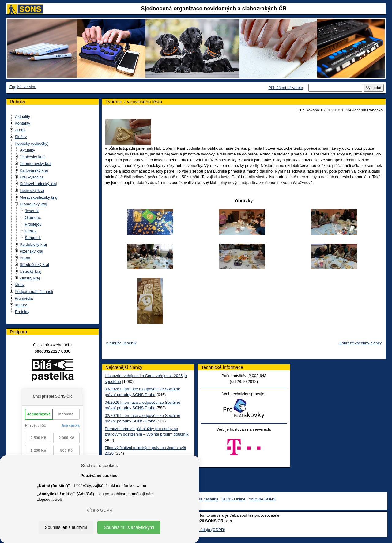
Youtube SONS (262, 499)
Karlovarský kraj (34, 170)
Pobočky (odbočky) (32, 143)
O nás (20, 130)
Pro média (24, 298)
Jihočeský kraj (32, 157)
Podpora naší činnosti (34, 292)
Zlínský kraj (30, 278)
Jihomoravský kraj (36, 164)
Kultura (21, 305)
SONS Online (234, 499)
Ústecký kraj (30, 271)
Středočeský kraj (34, 265)
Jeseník (32, 211)
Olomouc (33, 217)
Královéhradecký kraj (38, 184)
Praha (25, 258)
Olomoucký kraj (33, 204)
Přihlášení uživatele (286, 88)
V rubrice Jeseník (121, 343)
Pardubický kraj (33, 244)
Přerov (31, 231)
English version (23, 87)
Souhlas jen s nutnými (66, 527)
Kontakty (23, 123)
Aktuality (23, 116)
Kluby (20, 285)
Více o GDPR (100, 510)
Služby (21, 137)
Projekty (22, 312)
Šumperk (33, 238)
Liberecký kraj (32, 191)
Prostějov (33, 224)
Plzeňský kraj (31, 251)
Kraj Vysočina (32, 177)
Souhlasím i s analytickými (129, 527)
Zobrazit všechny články (361, 343)
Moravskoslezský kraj (39, 197)
